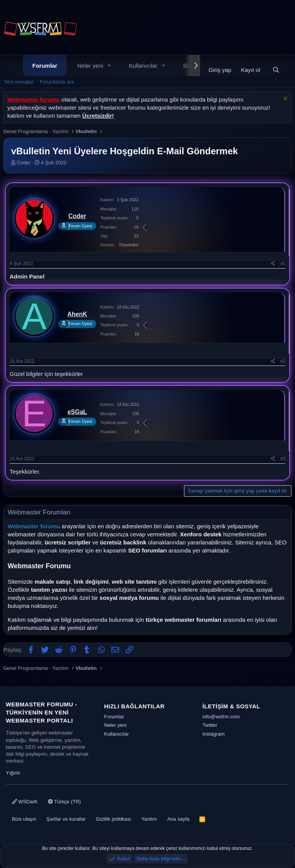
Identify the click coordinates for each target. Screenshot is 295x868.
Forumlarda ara (57, 82)
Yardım (149, 819)
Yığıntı (13, 773)
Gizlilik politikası (113, 819)
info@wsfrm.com (221, 717)
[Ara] (276, 70)
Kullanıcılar (143, 66)
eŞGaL (77, 412)
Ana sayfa (178, 819)
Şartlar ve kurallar (66, 819)
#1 (283, 264)
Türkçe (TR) (65, 802)
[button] (109, 66)
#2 (283, 361)
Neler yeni (90, 66)
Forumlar (45, 66)
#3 (283, 459)
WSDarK (25, 802)
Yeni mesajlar (19, 82)
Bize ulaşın (24, 819)
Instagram (214, 734)
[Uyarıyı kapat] (284, 99)
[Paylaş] (273, 264)
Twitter (210, 725)
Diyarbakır (129, 245)
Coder (24, 163)
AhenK (77, 314)
